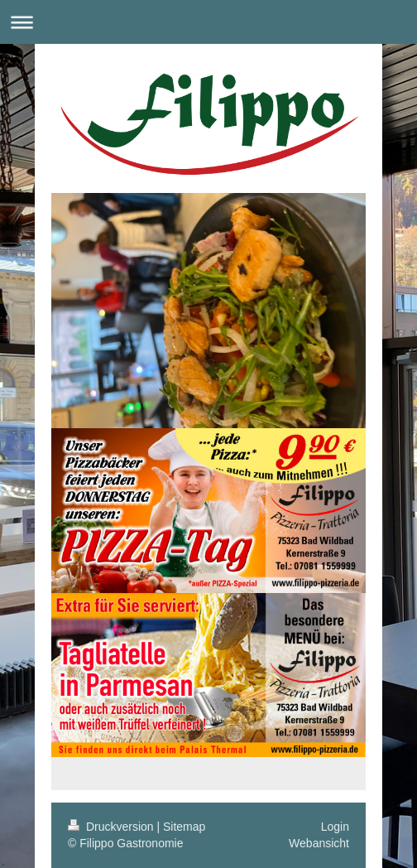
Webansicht (319, 843)
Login (335, 827)
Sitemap (184, 827)
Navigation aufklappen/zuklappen (208, 22)
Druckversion (112, 827)
